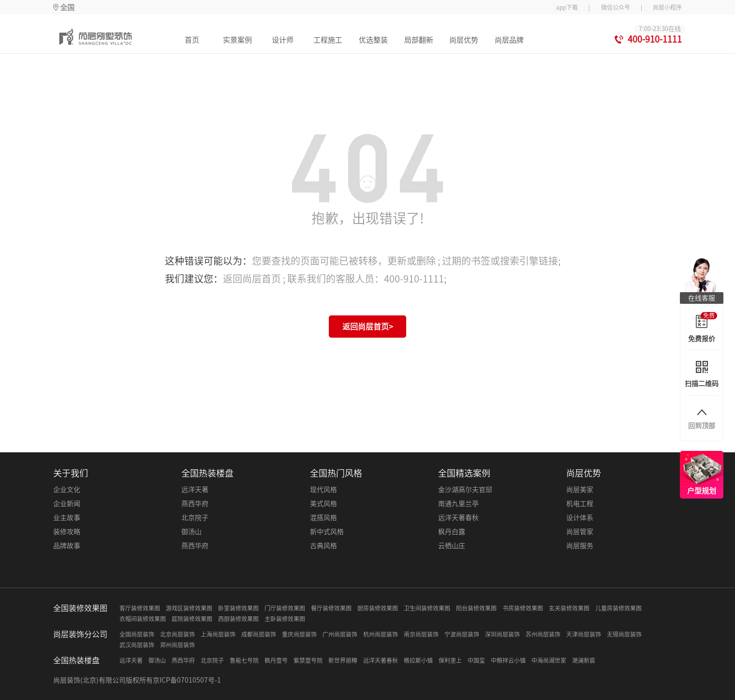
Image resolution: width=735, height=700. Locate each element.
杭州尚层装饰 (381, 634)
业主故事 (67, 518)
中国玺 (476, 660)
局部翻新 (419, 40)
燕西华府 (195, 504)
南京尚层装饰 (421, 634)
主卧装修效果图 (285, 619)
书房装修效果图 (523, 608)
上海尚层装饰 (218, 634)
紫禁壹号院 (308, 660)
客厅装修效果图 (140, 608)
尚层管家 (580, 532)
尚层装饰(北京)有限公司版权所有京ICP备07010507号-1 (137, 680)
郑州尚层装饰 (177, 645)
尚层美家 (580, 490)
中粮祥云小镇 (508, 660)
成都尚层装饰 (259, 634)
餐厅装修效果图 (331, 608)
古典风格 (323, 546)
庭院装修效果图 (192, 619)
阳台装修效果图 (476, 608)
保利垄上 (450, 660)
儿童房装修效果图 (618, 608)
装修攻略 (67, 532)
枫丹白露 (452, 532)
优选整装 (373, 40)
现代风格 (323, 490)
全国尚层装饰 (137, 634)
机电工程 (580, 504)
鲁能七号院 (244, 660)
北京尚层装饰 (177, 634)
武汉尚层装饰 (137, 645)
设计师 (283, 40)
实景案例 (237, 40)
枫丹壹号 (276, 660)
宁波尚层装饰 (462, 634)
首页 (192, 40)
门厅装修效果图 (285, 608)
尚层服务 (580, 546)
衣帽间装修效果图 (143, 619)
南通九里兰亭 (458, 504)
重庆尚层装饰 (299, 634)
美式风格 (323, 504)
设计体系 (580, 518)
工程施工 (328, 40)
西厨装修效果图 (238, 619)
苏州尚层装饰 (543, 634)
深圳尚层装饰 (502, 634)
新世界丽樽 (343, 660)
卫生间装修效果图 (427, 608)
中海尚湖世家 (549, 660)
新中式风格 (327, 532)
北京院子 (195, 518)
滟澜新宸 (584, 660)
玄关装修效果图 (569, 608)
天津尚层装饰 (584, 634)
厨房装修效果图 (378, 608)
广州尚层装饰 (340, 634)
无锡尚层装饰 (624, 634)
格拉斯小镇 (418, 660)
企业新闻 (67, 504)
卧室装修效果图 (238, 608)
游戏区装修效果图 (189, 608)
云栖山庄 (452, 546)
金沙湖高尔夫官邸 (465, 490)
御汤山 (191, 532)
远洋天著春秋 (458, 518)
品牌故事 (67, 546)
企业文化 (67, 490)
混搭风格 (323, 518)
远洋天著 (195, 490)
